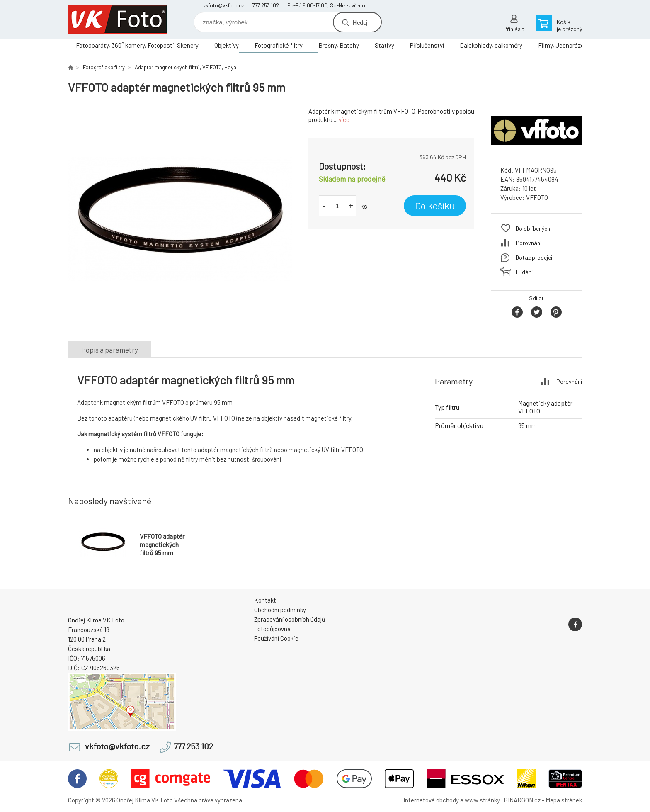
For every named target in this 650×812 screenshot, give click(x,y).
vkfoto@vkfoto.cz (224, 5)
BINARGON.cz (522, 800)
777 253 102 (266, 5)
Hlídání (524, 272)
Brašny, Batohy (339, 45)
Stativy (384, 45)
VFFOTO (537, 197)
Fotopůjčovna (272, 629)
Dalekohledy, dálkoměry (491, 45)
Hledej (360, 22)
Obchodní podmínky (280, 610)
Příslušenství (427, 45)
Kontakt (265, 600)
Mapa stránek (564, 800)
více (344, 119)
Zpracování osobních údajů (290, 619)
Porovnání (529, 243)
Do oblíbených (533, 228)
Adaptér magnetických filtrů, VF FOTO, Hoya (186, 67)
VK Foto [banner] (118, 19)
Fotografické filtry (279, 45)
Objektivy (227, 45)
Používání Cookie (276, 638)
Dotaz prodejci (534, 257)
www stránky (482, 800)
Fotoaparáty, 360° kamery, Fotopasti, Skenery (137, 45)
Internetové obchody (431, 800)
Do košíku (435, 206)
